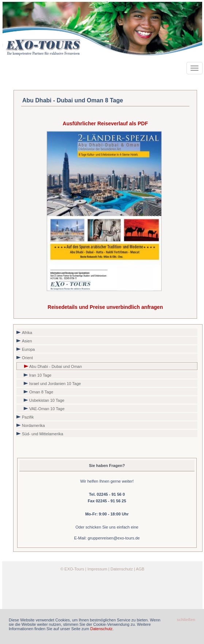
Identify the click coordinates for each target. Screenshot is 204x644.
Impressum (97, 569)
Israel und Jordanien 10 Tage (55, 384)
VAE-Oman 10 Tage (47, 409)
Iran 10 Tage (40, 375)
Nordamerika (33, 425)
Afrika (27, 333)
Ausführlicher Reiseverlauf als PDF (105, 123)
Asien (27, 341)
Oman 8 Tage (41, 392)
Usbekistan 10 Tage (47, 400)
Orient (27, 358)
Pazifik (28, 417)
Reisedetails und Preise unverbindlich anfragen (105, 307)
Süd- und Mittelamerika (43, 434)
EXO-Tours (74, 569)
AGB (140, 569)
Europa (28, 349)
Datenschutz (122, 569)
